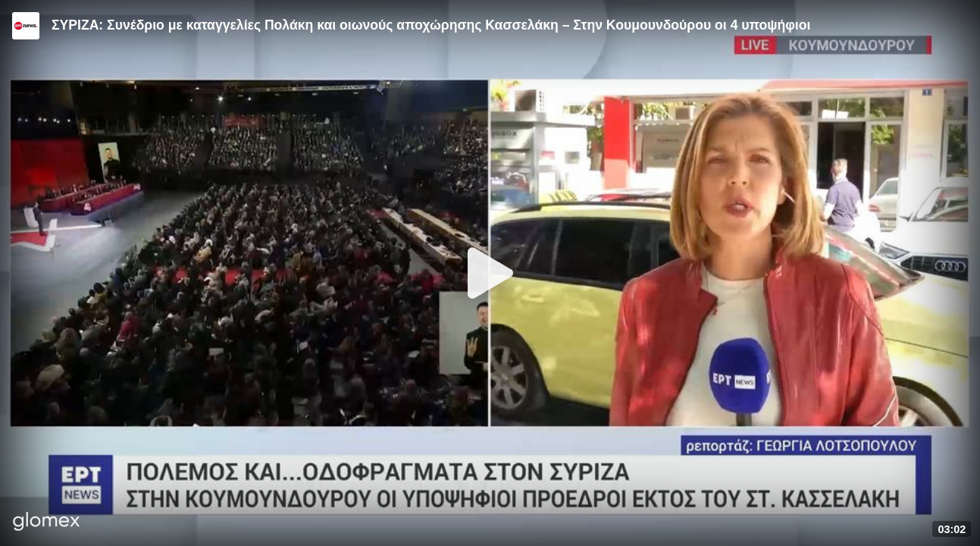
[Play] (490, 273)
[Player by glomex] (47, 523)
